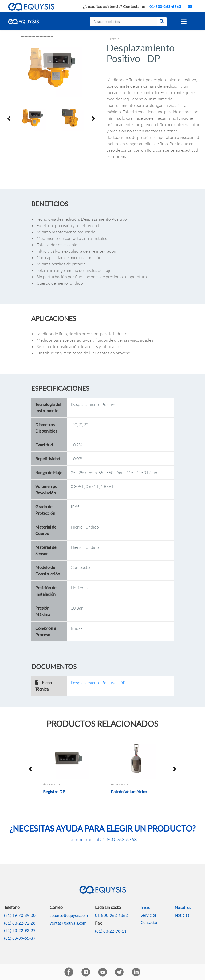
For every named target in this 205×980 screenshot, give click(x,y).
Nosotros (183, 907)
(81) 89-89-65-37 (20, 938)
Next (93, 118)
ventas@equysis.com (68, 923)
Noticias (182, 915)
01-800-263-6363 (165, 7)
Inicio (145, 907)
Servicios (149, 915)
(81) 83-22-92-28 (20, 923)
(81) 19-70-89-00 (20, 915)
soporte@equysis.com (69, 915)
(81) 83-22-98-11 (111, 931)
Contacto (149, 922)
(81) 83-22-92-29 (20, 930)
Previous (9, 118)
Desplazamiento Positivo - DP (98, 683)
